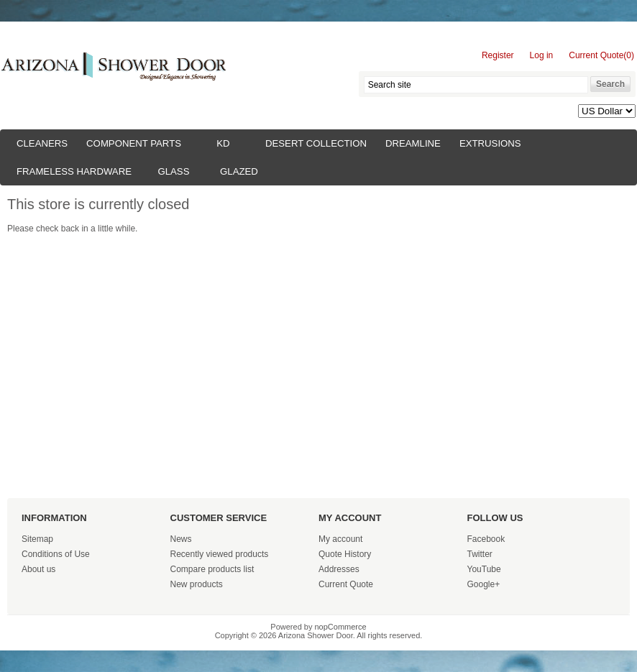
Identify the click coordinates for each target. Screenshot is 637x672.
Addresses (339, 569)
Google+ (484, 584)
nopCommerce (341, 627)
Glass (173, 171)
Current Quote (346, 584)
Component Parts (134, 143)
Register (498, 55)
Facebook (486, 539)
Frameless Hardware (74, 171)
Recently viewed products (220, 554)
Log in (542, 55)
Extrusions (490, 143)
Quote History (345, 554)
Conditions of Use (56, 554)
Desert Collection (316, 143)
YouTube (484, 569)
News (181, 539)
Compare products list (212, 569)
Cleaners (42, 143)
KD (223, 143)
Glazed (239, 171)
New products (197, 584)
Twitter (480, 554)
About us (38, 569)
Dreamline (413, 143)
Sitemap (37, 539)
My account (340, 539)
